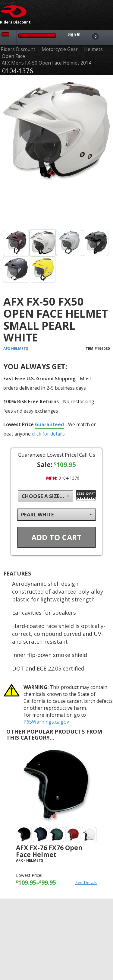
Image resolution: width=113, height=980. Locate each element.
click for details (48, 434)
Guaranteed (49, 424)
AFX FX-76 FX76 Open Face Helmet (49, 851)
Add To (56, 537)
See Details (86, 882)
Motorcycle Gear (60, 49)
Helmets (93, 49)
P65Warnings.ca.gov (46, 722)
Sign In (74, 34)
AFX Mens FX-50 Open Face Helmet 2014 (47, 63)
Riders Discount (18, 49)
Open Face (13, 56)
